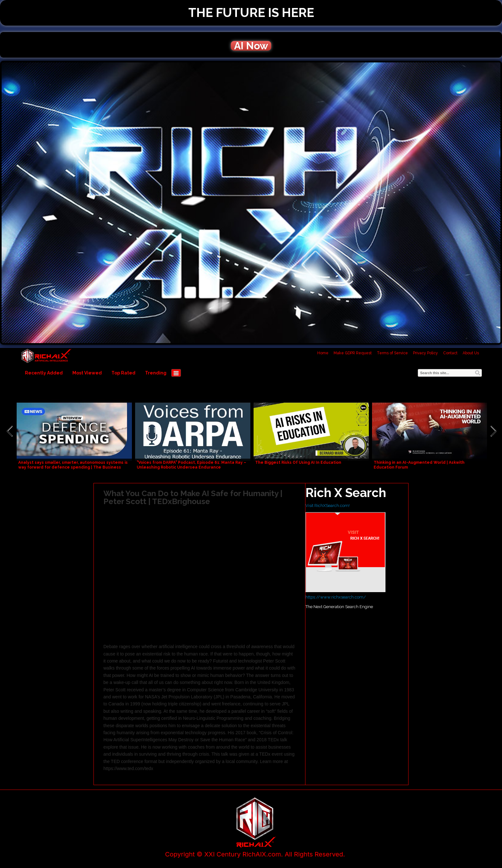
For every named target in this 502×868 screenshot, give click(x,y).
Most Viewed (87, 373)
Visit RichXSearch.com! (328, 506)
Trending (156, 373)
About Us (471, 353)
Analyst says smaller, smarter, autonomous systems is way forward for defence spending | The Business (73, 465)
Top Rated (123, 373)
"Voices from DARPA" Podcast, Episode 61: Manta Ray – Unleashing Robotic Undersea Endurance (191, 465)
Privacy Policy (425, 353)
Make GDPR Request (353, 353)
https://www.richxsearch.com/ (336, 597)
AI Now (251, 46)
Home (323, 353)
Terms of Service (392, 353)
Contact (450, 353)
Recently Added (44, 373)
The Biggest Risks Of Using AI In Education (298, 462)
